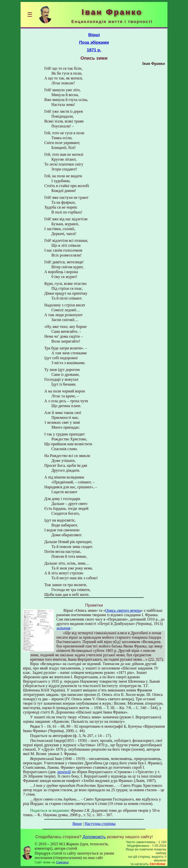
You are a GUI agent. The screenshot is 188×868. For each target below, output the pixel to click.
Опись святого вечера (123, 610)
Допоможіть (94, 837)
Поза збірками (94, 42)
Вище (77, 824)
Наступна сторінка (100, 824)
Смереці (62, 862)
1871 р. (94, 50)
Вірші (94, 35)
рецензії (64, 772)
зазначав (63, 628)
